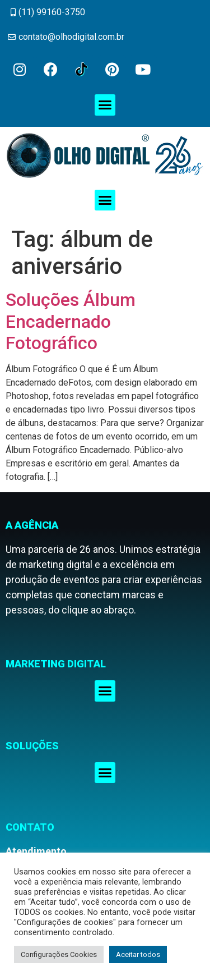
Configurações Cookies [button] (59, 954)
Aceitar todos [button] (138, 954)
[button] (105, 105)
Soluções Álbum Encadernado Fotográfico (71, 321)
